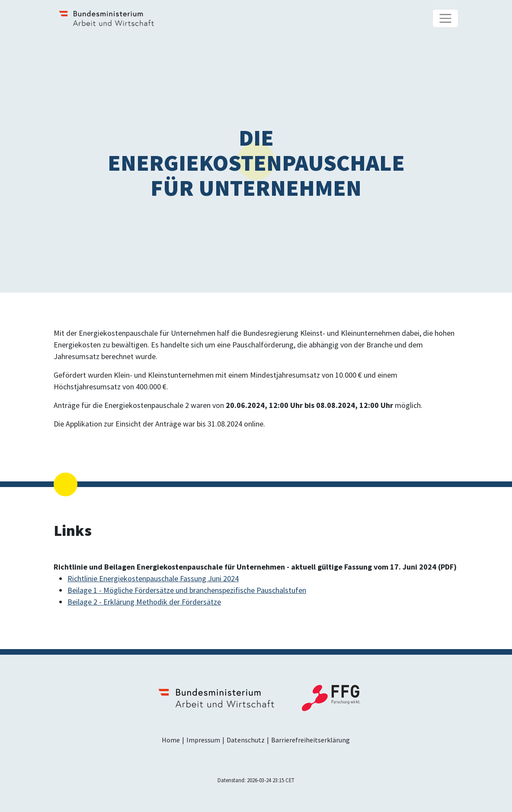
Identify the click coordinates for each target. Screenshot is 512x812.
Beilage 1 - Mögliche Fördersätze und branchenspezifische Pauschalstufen (187, 590)
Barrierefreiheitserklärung (310, 740)
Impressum (203, 740)
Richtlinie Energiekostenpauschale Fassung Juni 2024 (153, 578)
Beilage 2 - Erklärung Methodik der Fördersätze (144, 602)
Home (171, 740)
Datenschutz (246, 740)
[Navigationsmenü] (445, 19)
